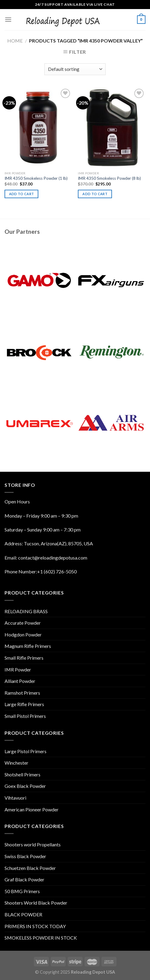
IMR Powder (18, 669)
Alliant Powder (20, 681)
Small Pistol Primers (25, 716)
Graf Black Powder (24, 879)
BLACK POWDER (23, 914)
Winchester (16, 763)
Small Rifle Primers (24, 658)
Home (15, 41)
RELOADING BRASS (26, 611)
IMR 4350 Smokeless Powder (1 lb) (36, 178)
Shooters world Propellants (33, 844)
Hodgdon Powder (23, 634)
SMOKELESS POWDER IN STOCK (41, 938)
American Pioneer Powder (32, 809)
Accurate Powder (23, 623)
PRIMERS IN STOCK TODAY (35, 926)
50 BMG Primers (22, 891)
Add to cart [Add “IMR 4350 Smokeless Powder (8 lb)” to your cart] (95, 194)
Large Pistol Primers (26, 751)
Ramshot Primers (22, 693)
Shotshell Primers (22, 774)
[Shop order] (75, 69)
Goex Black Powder (25, 786)
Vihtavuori (15, 798)
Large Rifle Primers (24, 704)
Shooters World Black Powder (36, 903)
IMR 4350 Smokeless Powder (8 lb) (109, 178)
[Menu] (8, 19)
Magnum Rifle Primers (28, 646)
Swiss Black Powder (25, 856)
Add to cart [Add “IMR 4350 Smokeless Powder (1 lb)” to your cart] (22, 194)
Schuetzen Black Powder (30, 868)
